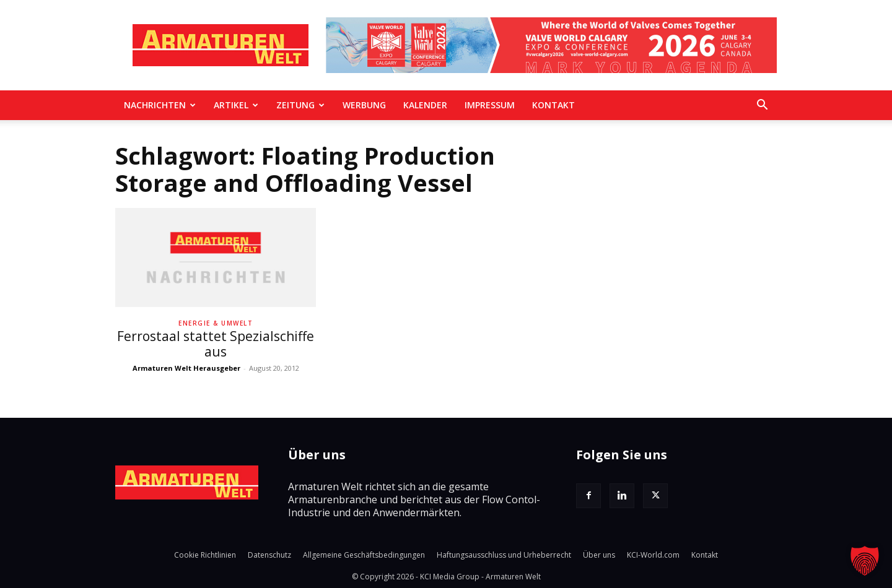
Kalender (425, 105)
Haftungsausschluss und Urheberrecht (504, 555)
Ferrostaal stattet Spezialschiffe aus (216, 344)
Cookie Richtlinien (205, 555)
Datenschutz (269, 555)
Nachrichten (160, 105)
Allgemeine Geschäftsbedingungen (364, 555)
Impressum (490, 105)
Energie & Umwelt (216, 323)
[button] (762, 106)
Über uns (599, 555)
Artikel (236, 105)
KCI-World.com (653, 555)
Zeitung (300, 105)
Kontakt (553, 105)
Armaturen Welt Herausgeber (186, 368)
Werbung (364, 105)
